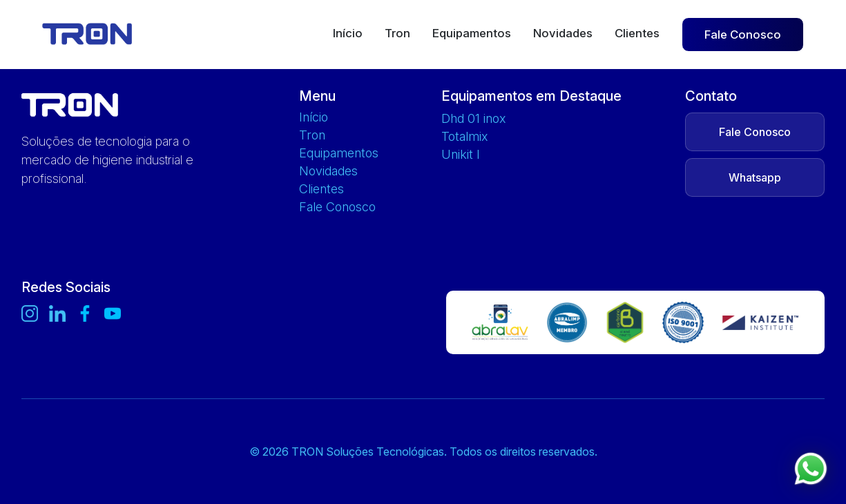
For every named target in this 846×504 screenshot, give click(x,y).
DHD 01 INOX (473, 119)
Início (348, 34)
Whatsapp (755, 177)
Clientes (637, 34)
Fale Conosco (743, 35)
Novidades (563, 34)
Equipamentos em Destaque (531, 96)
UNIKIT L (460, 155)
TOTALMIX (464, 137)
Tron (397, 34)
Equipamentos (472, 34)
